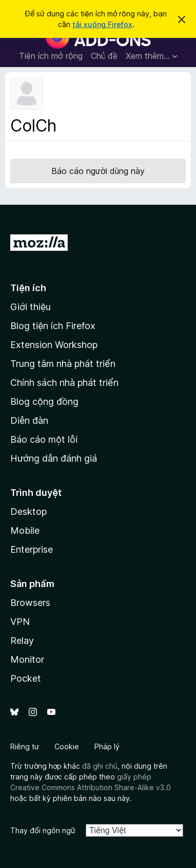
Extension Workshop (54, 345)
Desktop (28, 512)
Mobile (25, 530)
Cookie (67, 746)
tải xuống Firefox (102, 24)
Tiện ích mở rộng (51, 56)
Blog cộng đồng (44, 402)
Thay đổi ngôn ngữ (43, 830)
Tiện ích (28, 288)
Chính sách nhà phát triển (64, 383)
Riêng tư (25, 746)
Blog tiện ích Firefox (53, 326)
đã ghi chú (100, 766)
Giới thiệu (31, 307)
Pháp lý (107, 746)
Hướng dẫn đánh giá (54, 458)
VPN (20, 622)
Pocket (26, 678)
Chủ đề (104, 56)
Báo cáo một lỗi (44, 439)
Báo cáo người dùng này (98, 171)
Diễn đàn (29, 420)
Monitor (27, 659)
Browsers (30, 603)
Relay (22, 641)
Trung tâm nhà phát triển (63, 364)
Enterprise (32, 549)
